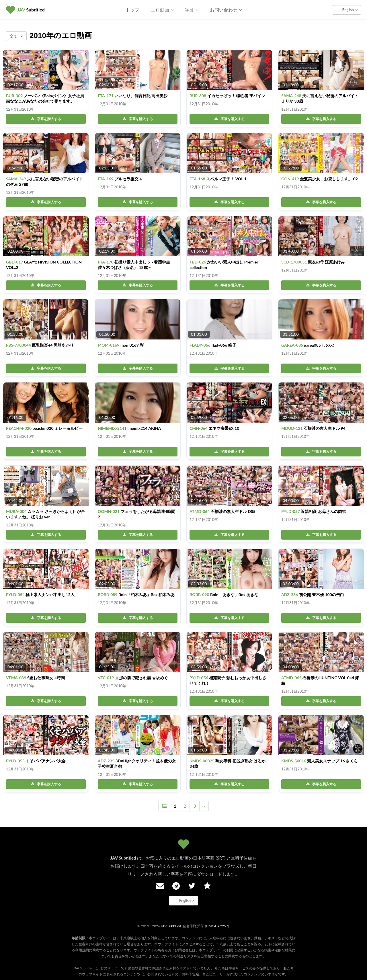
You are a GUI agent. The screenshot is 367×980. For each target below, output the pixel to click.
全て (16, 36)
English (350, 10)
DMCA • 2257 (217, 926)
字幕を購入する (46, 119)
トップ (132, 10)
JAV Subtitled (171, 926)
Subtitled (31, 10)
